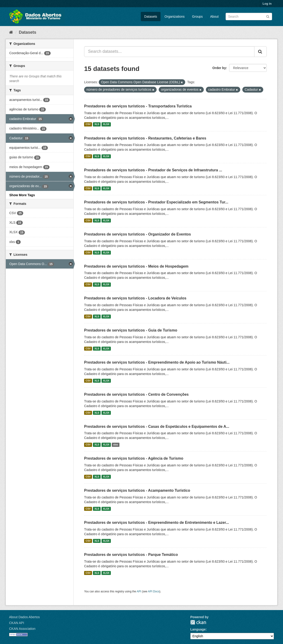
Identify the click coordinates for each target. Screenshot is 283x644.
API (139, 591)
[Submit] (268, 16)
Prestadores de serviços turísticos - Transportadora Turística (138, 106)
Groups (197, 17)
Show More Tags (22, 195)
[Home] (11, 32)
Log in (267, 4)
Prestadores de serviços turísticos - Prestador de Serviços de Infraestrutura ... (153, 170)
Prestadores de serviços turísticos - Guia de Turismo (131, 330)
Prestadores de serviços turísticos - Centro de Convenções (136, 394)
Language (198, 629)
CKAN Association (22, 629)
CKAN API (17, 623)
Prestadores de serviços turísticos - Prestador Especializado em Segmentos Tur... (156, 202)
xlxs (115, 445)
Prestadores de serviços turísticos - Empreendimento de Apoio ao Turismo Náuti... (157, 362)
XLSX (106, 124)
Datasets (151, 17)
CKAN (198, 622)
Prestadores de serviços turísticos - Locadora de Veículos (135, 298)
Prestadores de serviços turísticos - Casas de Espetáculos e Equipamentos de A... (157, 427)
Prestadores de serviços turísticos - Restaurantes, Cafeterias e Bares (145, 138)
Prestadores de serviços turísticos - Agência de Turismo (134, 458)
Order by (219, 68)
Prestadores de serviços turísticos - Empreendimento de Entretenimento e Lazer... (156, 523)
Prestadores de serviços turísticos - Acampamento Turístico (137, 490)
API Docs (154, 591)
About (214, 17)
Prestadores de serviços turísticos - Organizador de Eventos (138, 234)
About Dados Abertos (24, 617)
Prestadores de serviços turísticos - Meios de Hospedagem (136, 266)
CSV (88, 124)
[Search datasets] (249, 17)
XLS (97, 124)
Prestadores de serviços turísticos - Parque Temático (131, 555)
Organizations (174, 17)
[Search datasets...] (169, 52)
